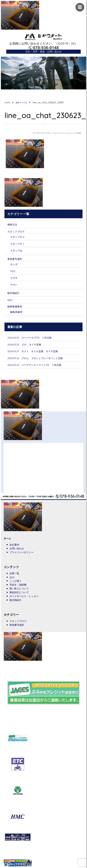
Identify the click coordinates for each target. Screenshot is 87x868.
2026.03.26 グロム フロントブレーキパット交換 (42, 361)
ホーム (8, 541)
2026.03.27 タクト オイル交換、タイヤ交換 (38, 354)
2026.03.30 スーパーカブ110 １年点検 (34, 340)
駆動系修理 (18, 314)
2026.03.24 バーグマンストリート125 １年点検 (40, 367)
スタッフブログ (18, 232)
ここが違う (17, 584)
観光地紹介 (15, 295)
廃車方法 (13, 225)
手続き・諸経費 (20, 588)
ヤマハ (15, 286)
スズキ (15, 279)
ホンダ (15, 266)
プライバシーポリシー (25, 555)
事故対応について (21, 596)
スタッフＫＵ (19, 238)
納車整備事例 (16, 308)
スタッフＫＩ (19, 245)
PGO (13, 273)
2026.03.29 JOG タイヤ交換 (28, 347)
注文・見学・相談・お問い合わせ (44, 52)
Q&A (10, 302)
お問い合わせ (18, 551)
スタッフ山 (18, 251)
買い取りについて (22, 592)
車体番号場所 (16, 260)
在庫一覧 (15, 576)
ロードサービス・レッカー (28, 600)
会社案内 (15, 547)
